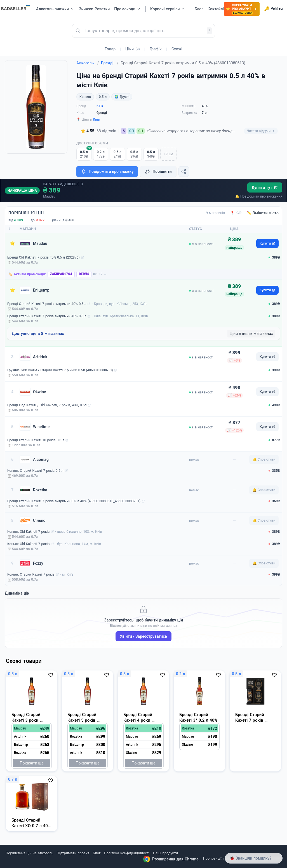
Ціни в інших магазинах (251, 334)
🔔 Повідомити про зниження (259, 196)
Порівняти (158, 172)
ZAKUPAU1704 (61, 274)
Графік (156, 49)
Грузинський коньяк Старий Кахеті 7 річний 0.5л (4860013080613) (60, 370)
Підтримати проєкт (73, 853)
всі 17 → (100, 274)
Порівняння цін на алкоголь (29, 853)
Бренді (110, 63)
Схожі (177, 49)
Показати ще (31, 763)
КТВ (100, 106)
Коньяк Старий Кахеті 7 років (31, 574)
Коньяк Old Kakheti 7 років (28, 532)
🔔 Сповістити (264, 459)
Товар (110, 49)
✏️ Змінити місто (263, 213)
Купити (267, 243)
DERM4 (84, 274)
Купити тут (265, 187)
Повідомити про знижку (107, 172)
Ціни (133, 49)
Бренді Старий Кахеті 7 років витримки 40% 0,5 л (47, 304)
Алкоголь (88, 63)
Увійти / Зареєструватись (144, 636)
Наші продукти (165, 853)
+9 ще (169, 154)
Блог (97, 853)
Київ (96, 119)
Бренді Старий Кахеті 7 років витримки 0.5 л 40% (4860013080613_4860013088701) (74, 501)
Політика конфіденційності (127, 853)
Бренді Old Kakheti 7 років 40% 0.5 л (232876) (43, 257)
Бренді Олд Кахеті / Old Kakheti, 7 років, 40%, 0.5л (47, 405)
